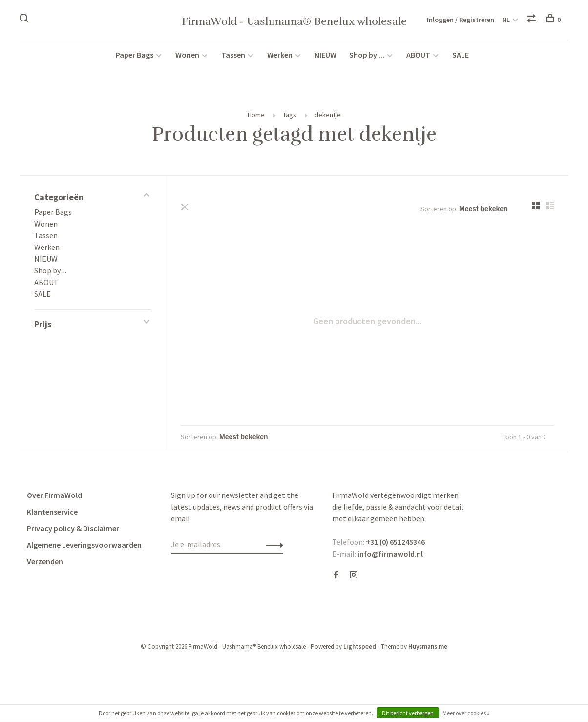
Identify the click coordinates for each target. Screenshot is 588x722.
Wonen (187, 55)
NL (506, 20)
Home (256, 115)
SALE (461, 55)
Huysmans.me (428, 647)
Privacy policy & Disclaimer (73, 528)
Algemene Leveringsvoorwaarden (84, 545)
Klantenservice (52, 512)
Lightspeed (360, 647)
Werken (280, 55)
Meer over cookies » (466, 713)
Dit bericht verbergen (408, 713)
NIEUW (325, 55)
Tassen (233, 55)
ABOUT (419, 55)
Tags (290, 115)
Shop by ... (367, 55)
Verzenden (45, 561)
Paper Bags (135, 55)
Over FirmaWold (54, 495)
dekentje (328, 115)
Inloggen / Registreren (461, 20)
